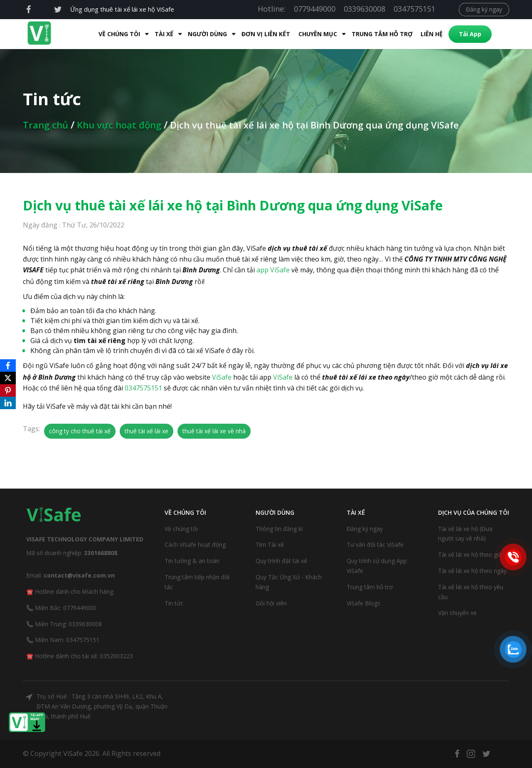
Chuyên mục (315, 34)
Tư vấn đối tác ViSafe (375, 545)
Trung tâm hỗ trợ (379, 34)
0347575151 (414, 9)
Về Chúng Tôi (116, 34)
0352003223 (116, 656)
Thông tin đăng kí (279, 529)
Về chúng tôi (181, 529)
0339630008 (365, 9)
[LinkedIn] (8, 403)
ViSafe (222, 377)
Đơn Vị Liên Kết (263, 34)
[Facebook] (8, 365)
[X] (8, 378)
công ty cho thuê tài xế (80, 431)
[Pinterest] (8, 390)
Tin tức (174, 603)
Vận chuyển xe (457, 613)
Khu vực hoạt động (119, 125)
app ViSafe (273, 270)
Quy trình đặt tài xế (281, 561)
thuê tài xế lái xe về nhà (214, 431)
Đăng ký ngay (484, 9)
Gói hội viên (271, 603)
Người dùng (204, 34)
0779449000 (315, 9)
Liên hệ (429, 34)
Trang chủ (46, 125)
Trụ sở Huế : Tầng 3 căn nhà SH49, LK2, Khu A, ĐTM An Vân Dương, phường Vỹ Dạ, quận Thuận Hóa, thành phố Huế (102, 706)
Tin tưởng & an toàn (192, 561)
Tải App (467, 34)
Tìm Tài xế (270, 545)
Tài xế (161, 34)
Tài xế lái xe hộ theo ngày (472, 571)
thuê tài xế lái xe (147, 431)
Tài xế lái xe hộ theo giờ (470, 554)
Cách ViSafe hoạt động (195, 545)
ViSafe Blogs (363, 603)
